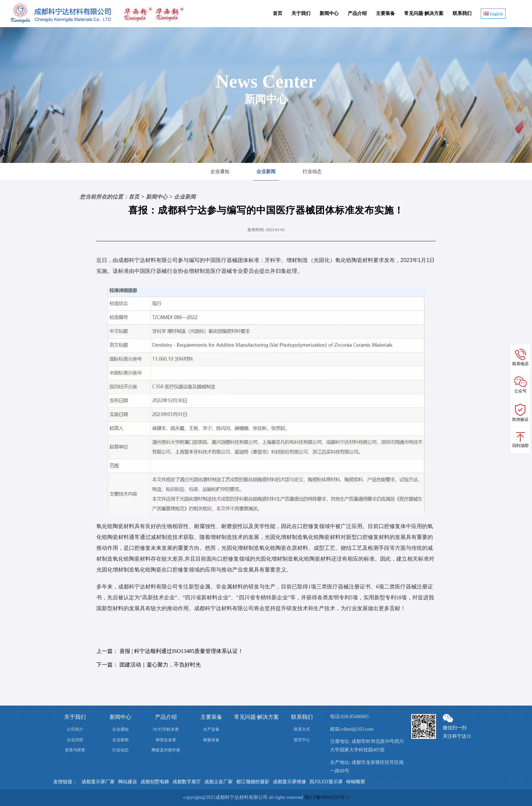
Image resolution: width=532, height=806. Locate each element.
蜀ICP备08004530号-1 (326, 797)
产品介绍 (357, 13)
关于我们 (301, 13)
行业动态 (312, 172)
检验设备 (211, 740)
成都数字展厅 (187, 782)
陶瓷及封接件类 (166, 750)
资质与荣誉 (75, 750)
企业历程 (75, 740)
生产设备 (211, 729)
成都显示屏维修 (289, 782)
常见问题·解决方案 (424, 13)
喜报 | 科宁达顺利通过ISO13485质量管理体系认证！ (181, 651)
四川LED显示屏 (326, 782)
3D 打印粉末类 (166, 729)
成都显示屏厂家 (98, 782)
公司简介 (75, 729)
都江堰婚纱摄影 (253, 782)
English (493, 14)
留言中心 (302, 740)
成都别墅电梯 (155, 782)
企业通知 (220, 172)
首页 (278, 13)
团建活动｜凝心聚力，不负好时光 (160, 665)
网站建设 (128, 782)
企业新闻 (266, 172)
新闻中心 (329, 13)
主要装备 (385, 13)
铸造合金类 (166, 740)
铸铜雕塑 (356, 782)
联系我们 (462, 13)
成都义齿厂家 (218, 782)
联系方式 (302, 729)
